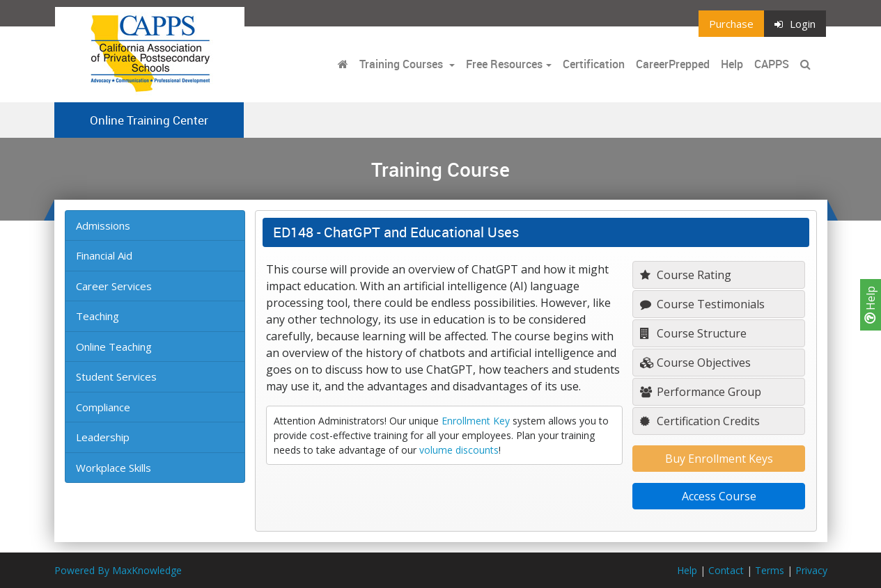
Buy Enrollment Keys (719, 459)
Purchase (731, 24)
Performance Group (701, 392)
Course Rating (686, 275)
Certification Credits (700, 421)
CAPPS (772, 64)
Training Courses (403, 64)
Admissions (103, 225)
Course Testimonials (702, 304)
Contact (726, 570)
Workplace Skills (114, 468)
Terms (770, 570)
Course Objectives (695, 363)
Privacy (811, 570)
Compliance (103, 407)
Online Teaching (114, 347)
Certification (594, 64)
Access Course (719, 496)
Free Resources (504, 64)
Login (795, 24)
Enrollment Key (476, 421)
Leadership (103, 437)
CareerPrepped (673, 64)
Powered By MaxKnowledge (118, 570)
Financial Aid (104, 255)
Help (871, 305)
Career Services (114, 286)
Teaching (98, 316)
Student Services (116, 376)
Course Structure (693, 333)
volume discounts (459, 450)
